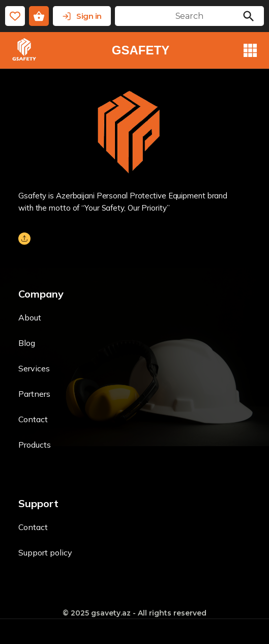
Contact (33, 419)
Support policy (45, 552)
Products (35, 445)
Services (34, 368)
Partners (34, 394)
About (30, 317)
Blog (27, 343)
